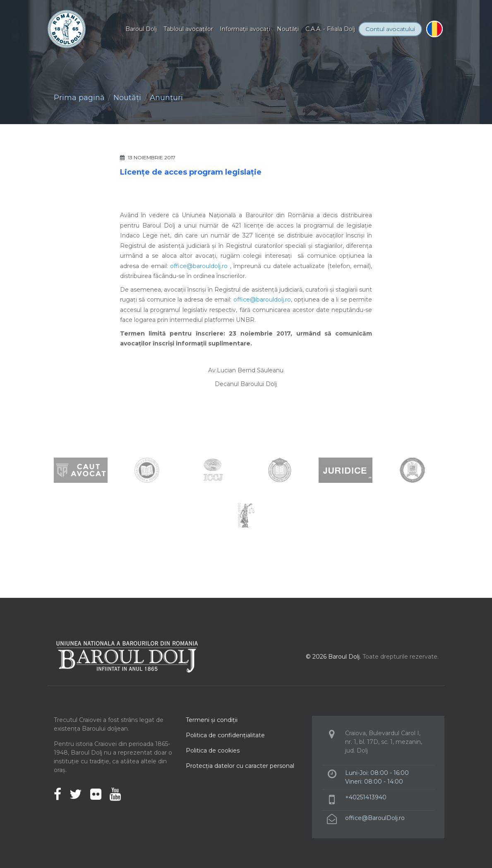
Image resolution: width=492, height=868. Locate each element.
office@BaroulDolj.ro (375, 818)
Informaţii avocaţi (245, 29)
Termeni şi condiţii (212, 720)
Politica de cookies (213, 751)
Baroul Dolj (141, 29)
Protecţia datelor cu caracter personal (240, 766)
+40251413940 (366, 797)
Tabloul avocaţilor (188, 29)
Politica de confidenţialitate (225, 735)
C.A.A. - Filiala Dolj (330, 29)
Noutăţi (288, 29)
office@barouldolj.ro (199, 266)
